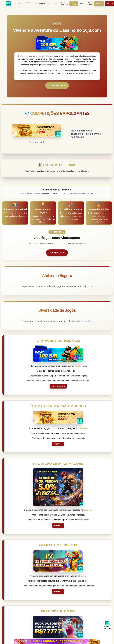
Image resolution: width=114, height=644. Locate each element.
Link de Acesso (90, 4)
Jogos (82, 4)
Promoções (41, 4)
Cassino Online (74, 4)
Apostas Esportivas (64, 4)
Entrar (99, 4)
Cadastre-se (30, 4)
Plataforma (52, 4)
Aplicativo (19, 4)
